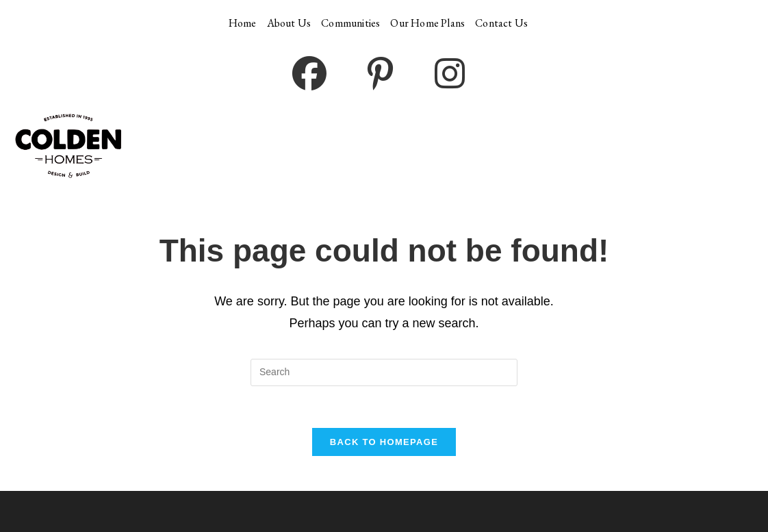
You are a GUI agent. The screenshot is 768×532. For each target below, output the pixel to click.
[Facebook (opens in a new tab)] (309, 75)
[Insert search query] (384, 372)
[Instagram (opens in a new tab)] (450, 75)
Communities (350, 23)
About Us (289, 23)
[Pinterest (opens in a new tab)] (381, 75)
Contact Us (501, 23)
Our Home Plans (427, 23)
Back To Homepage (384, 442)
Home (243, 23)
